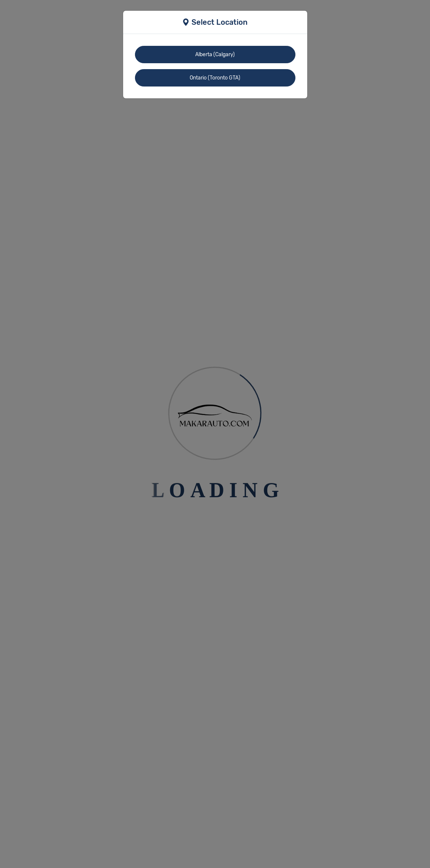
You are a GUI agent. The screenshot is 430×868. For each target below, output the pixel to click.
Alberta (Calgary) (215, 55)
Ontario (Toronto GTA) (215, 78)
